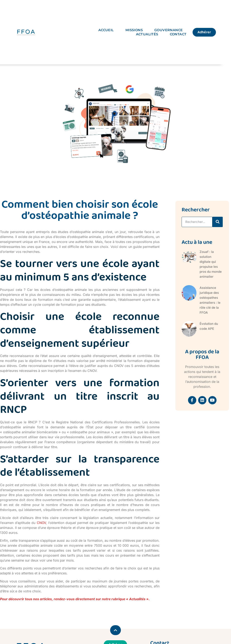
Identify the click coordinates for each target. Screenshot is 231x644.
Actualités (147, 34)
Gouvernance (168, 30)
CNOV (41, 523)
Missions (134, 30)
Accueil (106, 30)
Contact (178, 34)
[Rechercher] (218, 222)
